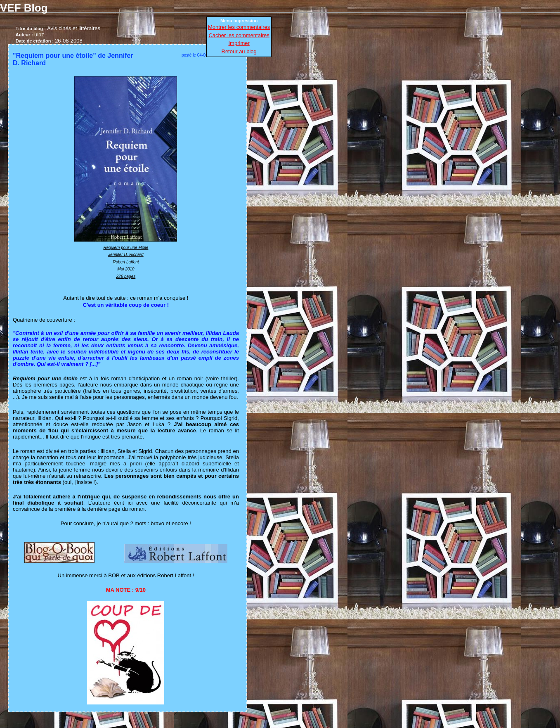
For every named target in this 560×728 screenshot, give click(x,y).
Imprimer (239, 43)
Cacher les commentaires (239, 35)
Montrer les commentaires (239, 27)
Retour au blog (239, 51)
